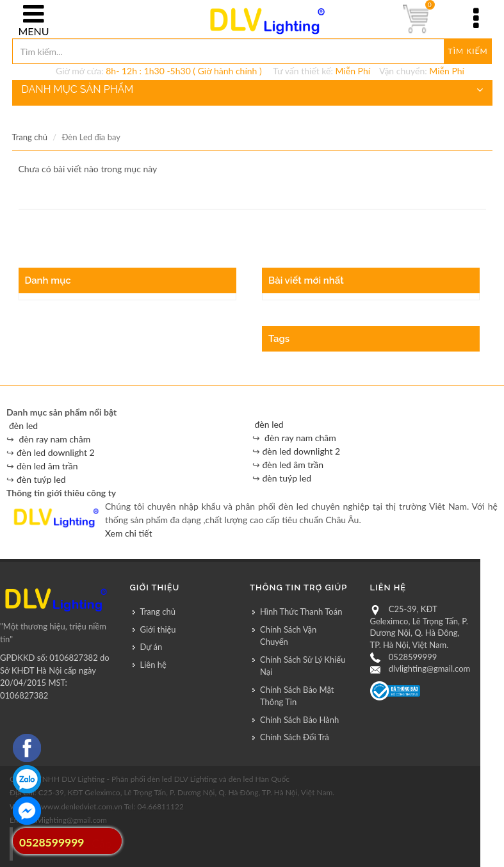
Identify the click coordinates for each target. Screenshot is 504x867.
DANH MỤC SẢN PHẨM (252, 90)
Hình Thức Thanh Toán (301, 612)
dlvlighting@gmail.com (429, 668)
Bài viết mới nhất (306, 280)
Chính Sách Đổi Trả (295, 737)
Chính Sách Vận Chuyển (288, 636)
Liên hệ (153, 665)
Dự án (151, 647)
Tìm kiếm (468, 51)
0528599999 (413, 657)
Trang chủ (30, 137)
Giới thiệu (158, 629)
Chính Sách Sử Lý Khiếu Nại (303, 666)
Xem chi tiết (128, 533)
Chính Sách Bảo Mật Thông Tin (297, 696)
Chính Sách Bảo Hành (299, 720)
